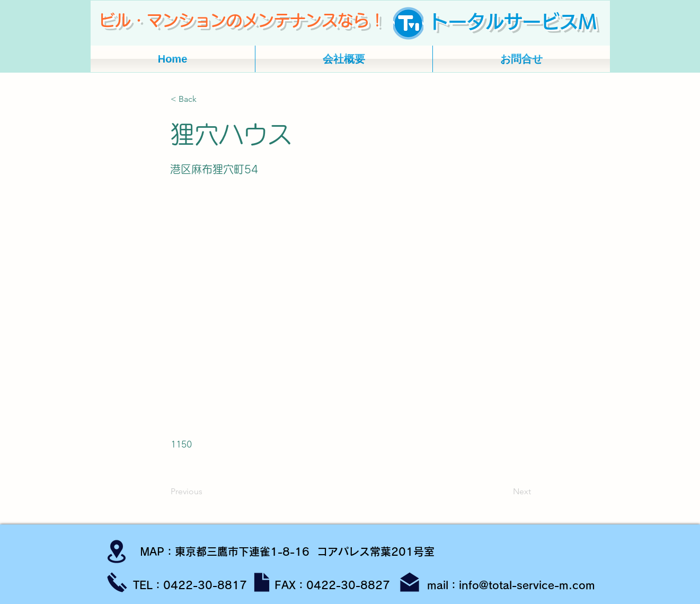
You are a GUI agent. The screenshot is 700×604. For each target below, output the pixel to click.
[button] (206, 99)
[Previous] (206, 492)
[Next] (504, 492)
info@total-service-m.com (527, 585)
